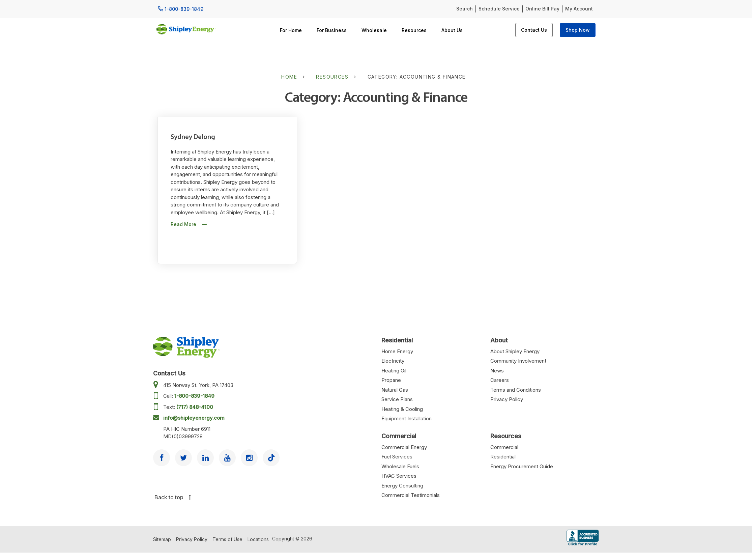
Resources (414, 30)
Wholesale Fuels (400, 466)
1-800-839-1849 (194, 396)
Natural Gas (395, 390)
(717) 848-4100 (195, 407)
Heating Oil (394, 371)
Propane (391, 380)
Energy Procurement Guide (522, 466)
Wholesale (374, 30)
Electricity (393, 361)
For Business (332, 30)
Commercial (504, 447)
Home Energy (397, 351)
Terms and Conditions (516, 390)
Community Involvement (518, 361)
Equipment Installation (407, 418)
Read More (189, 224)
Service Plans (397, 399)
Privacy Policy (507, 399)
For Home (291, 30)
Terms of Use (227, 539)
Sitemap (162, 539)
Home (289, 77)
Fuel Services (397, 457)
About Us (452, 30)
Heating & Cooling (402, 409)
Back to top (173, 497)
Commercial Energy (404, 447)
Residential (503, 457)
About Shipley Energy (515, 351)
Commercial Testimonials (411, 495)
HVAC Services (399, 476)
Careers (500, 380)
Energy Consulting (402, 486)
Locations (258, 539)
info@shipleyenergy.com (194, 418)
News (497, 371)
